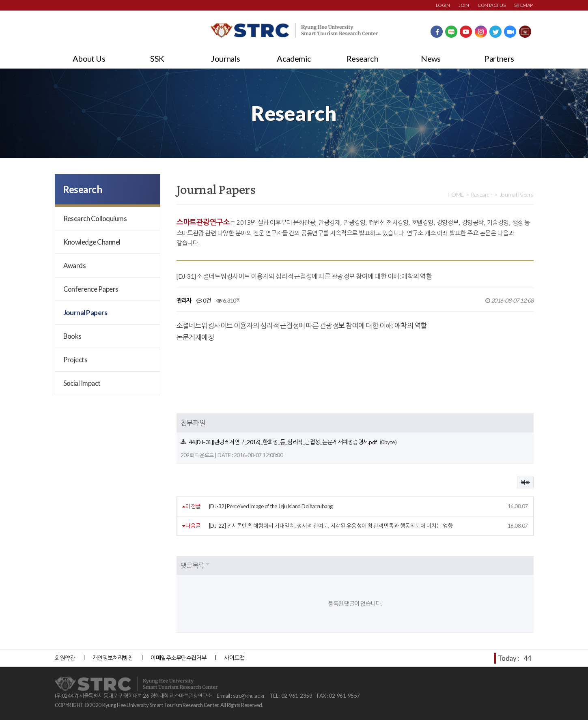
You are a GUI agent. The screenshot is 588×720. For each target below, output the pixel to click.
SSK (157, 58)
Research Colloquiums (95, 218)
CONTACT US (491, 5)
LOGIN (443, 5)
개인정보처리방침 (113, 658)
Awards (75, 265)
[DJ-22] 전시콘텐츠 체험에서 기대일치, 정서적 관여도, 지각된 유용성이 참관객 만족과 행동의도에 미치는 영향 (331, 526)
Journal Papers (85, 313)
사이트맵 (234, 658)
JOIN (464, 5)
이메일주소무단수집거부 (178, 658)
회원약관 (65, 658)
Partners (499, 58)
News (431, 58)
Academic (294, 58)
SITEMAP (523, 5)
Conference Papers (91, 289)
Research (363, 58)
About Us (89, 58)
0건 (204, 300)
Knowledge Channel (92, 242)
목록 (525, 482)
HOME (456, 195)
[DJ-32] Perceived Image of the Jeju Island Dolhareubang (271, 506)
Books (72, 336)
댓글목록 (192, 565)
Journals (226, 58)
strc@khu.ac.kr (249, 696)
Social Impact (82, 383)
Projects (75, 360)
